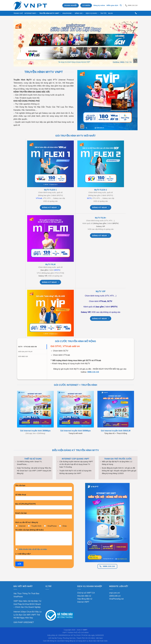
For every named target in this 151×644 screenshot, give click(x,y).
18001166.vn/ (115, 596)
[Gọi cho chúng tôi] (136, 13)
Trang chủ (18, 13)
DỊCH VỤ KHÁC (92, 13)
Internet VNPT (83, 602)
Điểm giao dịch (112, 5)
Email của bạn (44, 516)
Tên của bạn (44, 489)
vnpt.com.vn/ (115, 593)
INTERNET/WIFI (31, 13)
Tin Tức (103, 13)
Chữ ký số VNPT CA (86, 593)
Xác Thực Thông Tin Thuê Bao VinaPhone (26, 595)
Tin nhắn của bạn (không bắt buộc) (44, 538)
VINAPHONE (68, 13)
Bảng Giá (79, 13)
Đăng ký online (99, 5)
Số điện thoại (44, 498)
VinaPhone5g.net (116, 599)
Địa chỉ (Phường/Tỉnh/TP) (44, 507)
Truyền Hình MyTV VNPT (50, 13)
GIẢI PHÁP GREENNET (24, 622)
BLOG (111, 13)
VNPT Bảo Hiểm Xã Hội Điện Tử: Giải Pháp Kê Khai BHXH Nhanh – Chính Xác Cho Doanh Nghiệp (28, 604)
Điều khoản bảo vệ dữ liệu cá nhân (33, 549)
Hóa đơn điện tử (84, 596)
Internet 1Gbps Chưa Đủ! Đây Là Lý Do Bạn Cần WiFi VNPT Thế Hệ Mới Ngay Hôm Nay (28, 615)
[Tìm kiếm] (121, 5)
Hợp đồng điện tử (85, 599)
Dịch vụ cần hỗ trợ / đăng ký (27, 522)
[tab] (33, 347)
